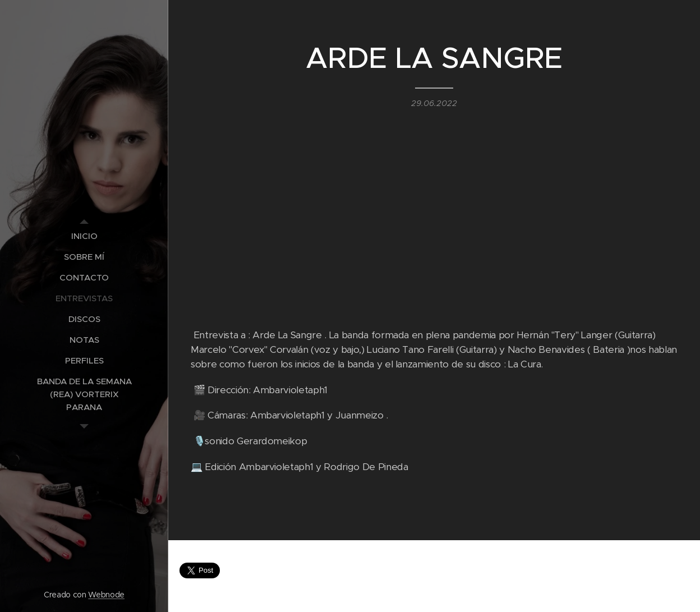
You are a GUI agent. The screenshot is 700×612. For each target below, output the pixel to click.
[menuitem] (84, 236)
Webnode (106, 595)
